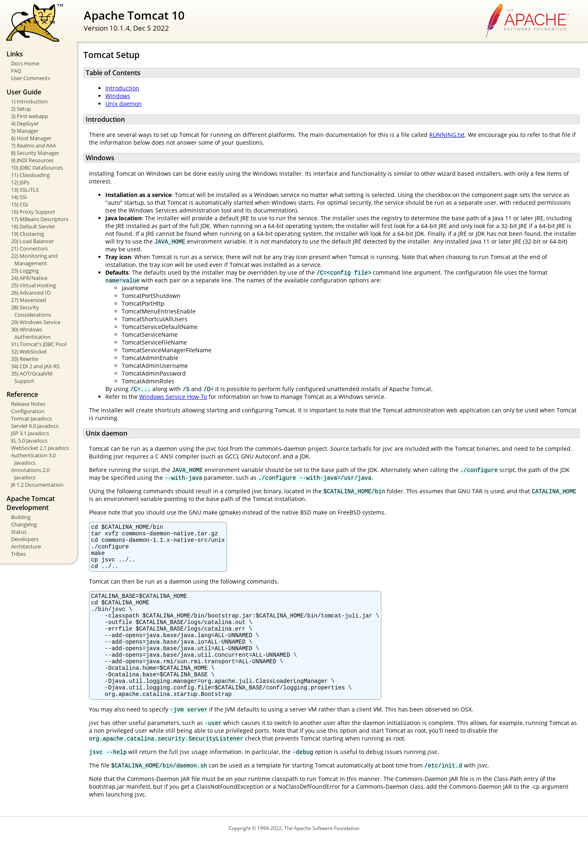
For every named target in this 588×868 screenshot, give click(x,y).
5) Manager (25, 131)
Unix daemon (124, 104)
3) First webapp (30, 116)
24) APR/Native (29, 278)
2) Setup (21, 109)
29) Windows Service (36, 322)
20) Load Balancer (32, 241)
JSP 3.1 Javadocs (30, 433)
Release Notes (28, 404)
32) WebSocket (29, 351)
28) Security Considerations (31, 311)
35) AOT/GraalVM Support (32, 377)
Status (19, 532)
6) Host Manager (31, 138)
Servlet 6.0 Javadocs (35, 426)
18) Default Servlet (33, 226)
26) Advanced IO (31, 293)
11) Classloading (30, 175)
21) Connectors (29, 248)
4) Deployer (25, 123)
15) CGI (20, 204)
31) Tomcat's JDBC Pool (39, 344)
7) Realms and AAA (33, 145)
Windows (118, 96)
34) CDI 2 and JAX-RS (35, 366)
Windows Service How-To (173, 397)
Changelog (24, 524)
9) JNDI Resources (32, 160)
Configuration (28, 411)
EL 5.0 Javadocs (29, 441)
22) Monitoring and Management (34, 260)
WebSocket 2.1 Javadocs (40, 448)
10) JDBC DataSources (37, 168)
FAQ (16, 71)
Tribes (18, 554)
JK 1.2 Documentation (37, 485)
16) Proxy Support (33, 212)
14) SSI (19, 197)
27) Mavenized (29, 300)
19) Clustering (28, 234)
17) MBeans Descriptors (40, 219)
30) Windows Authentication (31, 333)
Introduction (122, 88)
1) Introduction (29, 101)
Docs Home (25, 63)
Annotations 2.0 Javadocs (30, 474)
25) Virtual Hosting (33, 285)
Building (21, 517)
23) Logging (25, 271)
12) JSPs (20, 182)
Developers (25, 539)
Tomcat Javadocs (31, 418)
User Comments (31, 78)
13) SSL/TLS (25, 190)
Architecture (26, 546)
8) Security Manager (35, 153)
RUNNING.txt (447, 135)
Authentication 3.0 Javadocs (33, 459)
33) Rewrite (24, 359)
